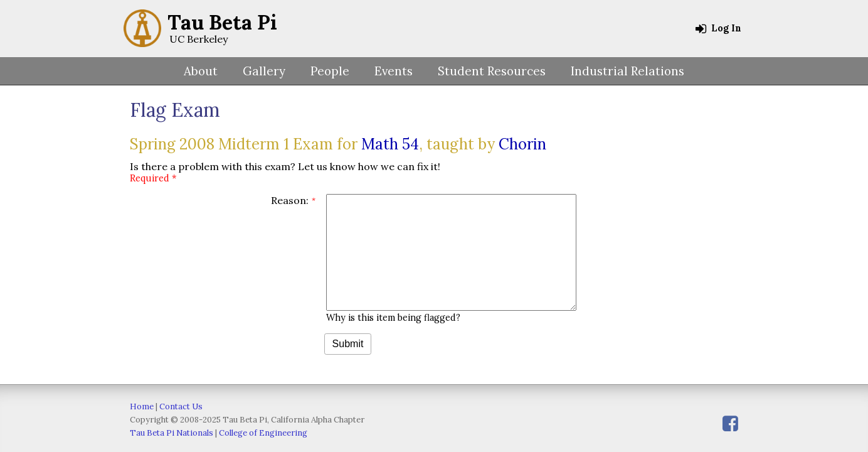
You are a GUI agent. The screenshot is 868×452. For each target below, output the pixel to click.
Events (394, 71)
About (201, 71)
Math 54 (390, 144)
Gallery (264, 71)
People (330, 71)
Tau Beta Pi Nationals (172, 433)
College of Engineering (263, 433)
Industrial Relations (627, 71)
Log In (718, 28)
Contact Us (181, 406)
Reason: (290, 200)
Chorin (522, 144)
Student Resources (492, 71)
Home (142, 406)
